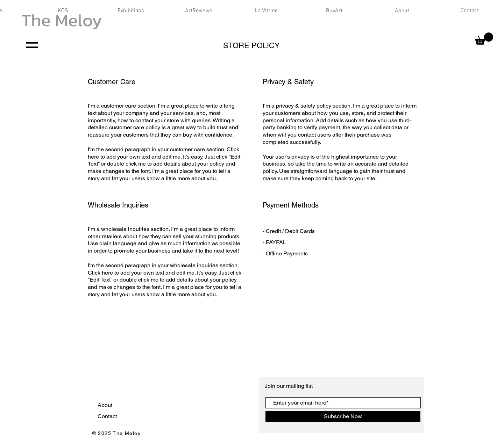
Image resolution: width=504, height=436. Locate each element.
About (106, 405)
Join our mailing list (289, 386)
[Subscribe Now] (343, 416)
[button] (484, 39)
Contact (108, 416)
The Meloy (62, 20)
